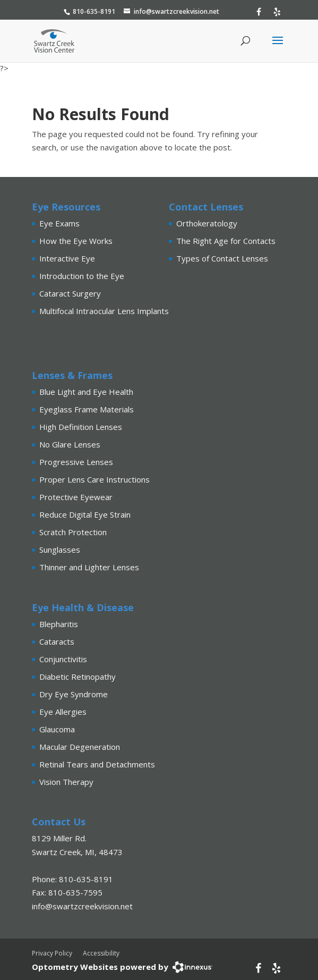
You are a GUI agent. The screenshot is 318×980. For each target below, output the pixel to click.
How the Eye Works (76, 241)
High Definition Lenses (81, 427)
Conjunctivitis (63, 659)
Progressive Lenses (76, 462)
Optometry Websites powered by (100, 967)
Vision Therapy (66, 782)
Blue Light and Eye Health (86, 392)
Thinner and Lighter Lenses (89, 567)
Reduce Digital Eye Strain (85, 514)
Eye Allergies (63, 712)
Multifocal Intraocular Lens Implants (104, 311)
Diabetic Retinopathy (78, 677)
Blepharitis (59, 624)
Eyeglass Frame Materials (87, 409)
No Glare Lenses (70, 444)
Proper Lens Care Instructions (94, 479)
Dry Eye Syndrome (74, 694)
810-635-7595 (75, 892)
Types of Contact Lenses (222, 258)
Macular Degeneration (80, 747)
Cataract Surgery (70, 293)
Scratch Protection (73, 532)
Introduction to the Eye (82, 276)
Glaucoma (57, 729)
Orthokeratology (207, 223)
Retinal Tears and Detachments (97, 764)
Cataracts (57, 641)
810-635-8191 (94, 11)
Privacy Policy (52, 953)
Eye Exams (59, 223)
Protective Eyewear (76, 497)
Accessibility (101, 953)
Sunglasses (60, 550)
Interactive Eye (67, 258)
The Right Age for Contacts (226, 241)
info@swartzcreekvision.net (177, 11)
